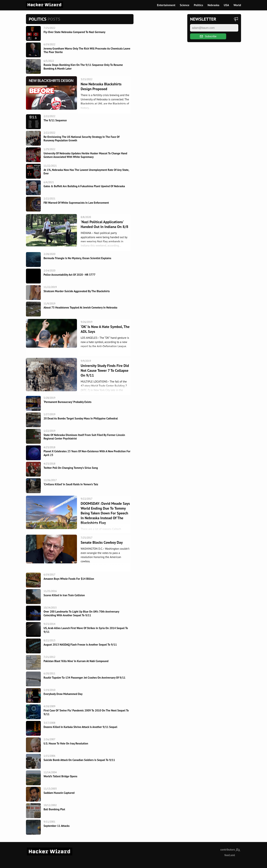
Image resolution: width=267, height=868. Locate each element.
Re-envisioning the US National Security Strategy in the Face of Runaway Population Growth (81, 139)
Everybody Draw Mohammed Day (63, 694)
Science (185, 5)
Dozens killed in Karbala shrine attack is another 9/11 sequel (80, 727)
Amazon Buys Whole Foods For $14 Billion (69, 579)
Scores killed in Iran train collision (64, 595)
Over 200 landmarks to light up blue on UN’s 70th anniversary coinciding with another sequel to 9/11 (81, 613)
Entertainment (166, 5)
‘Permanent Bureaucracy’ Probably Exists (67, 402)
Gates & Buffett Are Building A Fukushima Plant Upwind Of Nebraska (84, 186)
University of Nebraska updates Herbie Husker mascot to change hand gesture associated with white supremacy (85, 155)
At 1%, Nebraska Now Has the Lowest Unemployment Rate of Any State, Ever (86, 172)
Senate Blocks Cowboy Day (102, 542)
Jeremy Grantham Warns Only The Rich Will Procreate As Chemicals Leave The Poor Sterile (87, 50)
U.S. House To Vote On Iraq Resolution (66, 743)
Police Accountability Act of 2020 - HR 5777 (70, 275)
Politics (198, 5)
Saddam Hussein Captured (59, 793)
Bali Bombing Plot (54, 809)
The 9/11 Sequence (55, 120)
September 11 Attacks (57, 826)
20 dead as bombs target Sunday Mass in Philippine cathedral (81, 418)
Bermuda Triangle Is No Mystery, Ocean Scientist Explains (77, 258)
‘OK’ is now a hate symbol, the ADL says (105, 329)
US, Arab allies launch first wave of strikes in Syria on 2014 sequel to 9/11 (86, 630)
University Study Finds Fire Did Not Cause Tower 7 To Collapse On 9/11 (105, 370)
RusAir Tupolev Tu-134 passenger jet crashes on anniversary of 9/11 (84, 678)
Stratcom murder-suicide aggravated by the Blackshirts (77, 291)
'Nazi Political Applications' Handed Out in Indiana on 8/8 (104, 224)
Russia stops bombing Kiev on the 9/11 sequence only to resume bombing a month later (83, 67)
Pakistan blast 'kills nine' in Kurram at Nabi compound (76, 661)
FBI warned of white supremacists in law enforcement (76, 203)
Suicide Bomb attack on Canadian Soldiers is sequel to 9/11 (79, 760)
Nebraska (213, 5)
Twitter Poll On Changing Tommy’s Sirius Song (71, 468)
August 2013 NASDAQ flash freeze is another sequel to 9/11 (80, 645)
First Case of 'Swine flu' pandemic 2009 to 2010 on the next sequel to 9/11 (86, 712)
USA (226, 5)
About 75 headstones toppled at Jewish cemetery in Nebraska (80, 307)
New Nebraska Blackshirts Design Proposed (101, 86)
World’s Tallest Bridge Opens (60, 776)
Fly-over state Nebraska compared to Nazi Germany (74, 32)
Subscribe (208, 36)
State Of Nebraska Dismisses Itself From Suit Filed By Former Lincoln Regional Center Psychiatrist (84, 437)
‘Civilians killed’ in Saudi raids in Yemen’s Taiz (71, 484)
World (237, 5)
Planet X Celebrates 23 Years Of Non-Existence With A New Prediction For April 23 (87, 453)
